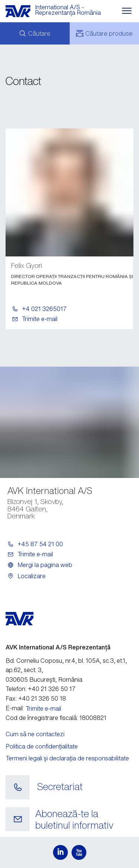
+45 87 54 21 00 (40, 544)
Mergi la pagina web (45, 565)
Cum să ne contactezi (35, 734)
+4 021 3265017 (44, 309)
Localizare (32, 576)
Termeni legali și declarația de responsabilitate (67, 758)
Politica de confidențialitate (42, 746)
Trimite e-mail (40, 319)
